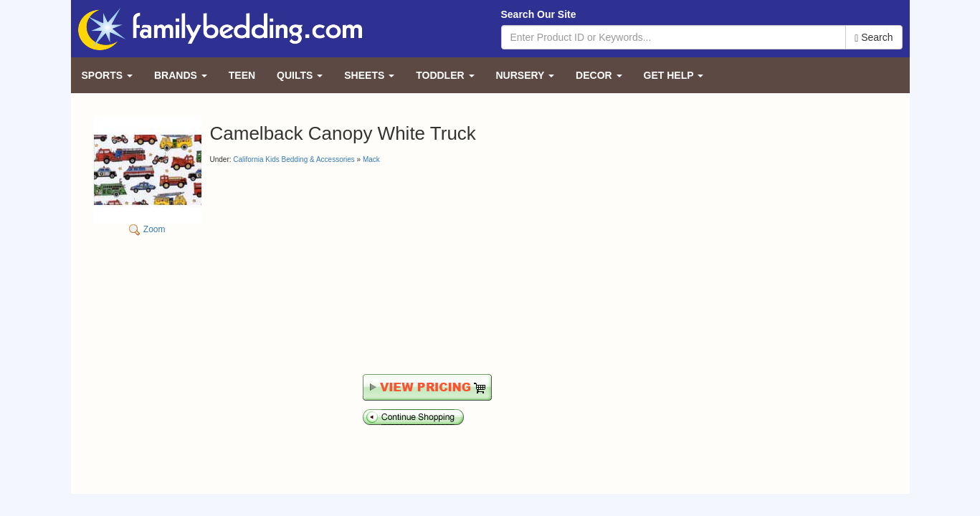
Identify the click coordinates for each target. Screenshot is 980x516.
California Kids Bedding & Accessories (294, 159)
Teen (242, 75)
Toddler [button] (445, 75)
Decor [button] (599, 75)
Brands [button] (181, 75)
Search (874, 38)
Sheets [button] (369, 75)
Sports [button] (107, 75)
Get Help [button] (674, 75)
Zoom (148, 175)
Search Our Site (539, 14)
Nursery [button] (525, 75)
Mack (371, 159)
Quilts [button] (300, 75)
